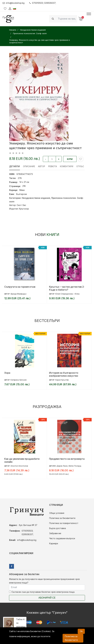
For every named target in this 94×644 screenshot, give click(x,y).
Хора (7, 373)
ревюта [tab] (53, 166)
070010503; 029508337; (43, 3)
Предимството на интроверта (67, 459)
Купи (70, 159)
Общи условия (57, 513)
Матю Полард (75, 466)
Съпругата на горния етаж (20, 287)
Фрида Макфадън (18, 294)
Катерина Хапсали (19, 380)
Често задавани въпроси (62, 538)
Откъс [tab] (80, 166)
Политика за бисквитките (62, 518)
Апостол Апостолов (19, 466)
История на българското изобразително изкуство (64, 374)
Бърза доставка (58, 528)
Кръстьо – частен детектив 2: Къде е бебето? (67, 288)
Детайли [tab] (15, 166)
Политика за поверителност (64, 523)
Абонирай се (47, 598)
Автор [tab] (42, 166)
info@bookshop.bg (14, 3)
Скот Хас (21, 205)
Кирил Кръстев (62, 380)
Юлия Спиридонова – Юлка (67, 294)
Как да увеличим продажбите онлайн (22, 460)
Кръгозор (24, 209)
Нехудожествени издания (36, 198)
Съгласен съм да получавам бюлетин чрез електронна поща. (42, 592)
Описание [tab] (29, 166)
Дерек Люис (62, 466)
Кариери (54, 543)
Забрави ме (55, 533)
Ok (81, 631)
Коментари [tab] (67, 166)
